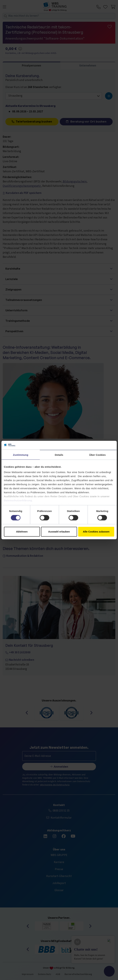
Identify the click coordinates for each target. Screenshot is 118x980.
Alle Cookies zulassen (96, 532)
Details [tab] (59, 455)
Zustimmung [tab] (21, 455)
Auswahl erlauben (59, 532)
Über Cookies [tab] (97, 455)
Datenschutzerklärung (18, 500)
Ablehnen (22, 532)
